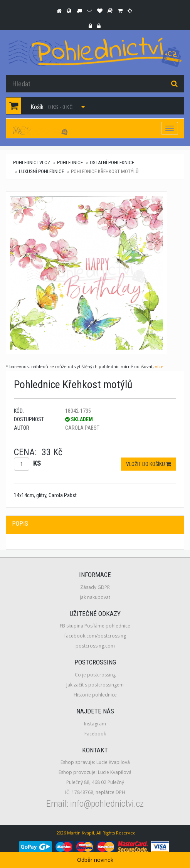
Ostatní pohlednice (112, 162)
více (159, 366)
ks (37, 463)
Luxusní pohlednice (41, 171)
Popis (20, 524)
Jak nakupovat (95, 597)
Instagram (95, 724)
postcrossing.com (95, 646)
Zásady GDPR (95, 587)
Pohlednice (70, 162)
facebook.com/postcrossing (95, 636)
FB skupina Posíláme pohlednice (95, 626)
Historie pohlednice (95, 695)
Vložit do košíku (149, 464)
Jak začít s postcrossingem (95, 685)
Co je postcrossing (95, 675)
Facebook (95, 734)
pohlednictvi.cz (32, 162)
